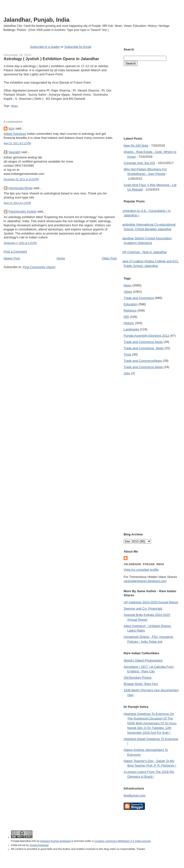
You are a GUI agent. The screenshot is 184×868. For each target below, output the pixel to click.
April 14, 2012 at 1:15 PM (17, 203)
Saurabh (14, 152)
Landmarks (131, 329)
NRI (126, 317)
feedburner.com (134, 795)
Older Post (109, 258)
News (14, 106)
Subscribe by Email (78, 47)
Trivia (127, 354)
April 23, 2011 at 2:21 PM (17, 143)
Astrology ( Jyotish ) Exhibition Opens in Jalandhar (51, 59)
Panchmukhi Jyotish (22, 211)
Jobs (127, 373)
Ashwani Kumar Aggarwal (56, 841)
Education (131, 304)
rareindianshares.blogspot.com (145, 581)
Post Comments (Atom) (39, 267)
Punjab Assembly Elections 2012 (146, 336)
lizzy (11, 128)
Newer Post (12, 258)
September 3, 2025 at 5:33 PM (20, 243)
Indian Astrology (15, 134)
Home (61, 258)
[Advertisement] (60, 278)
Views (128, 292)
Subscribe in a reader (45, 47)
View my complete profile (141, 570)
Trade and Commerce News (143, 361)
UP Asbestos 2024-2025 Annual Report (151, 602)
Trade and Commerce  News (144, 348)
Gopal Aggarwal (39, 845)
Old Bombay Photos (138, 678)
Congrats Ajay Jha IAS (139, 163)
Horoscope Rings (21, 188)
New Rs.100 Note (136, 146)
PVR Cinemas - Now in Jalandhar (143, 252)
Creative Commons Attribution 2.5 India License (123, 841)
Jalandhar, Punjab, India (36, 20)
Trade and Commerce (139, 298)
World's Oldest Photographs (143, 660)
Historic (129, 323)
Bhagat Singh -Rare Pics (141, 684)
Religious (130, 310)
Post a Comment (15, 252)
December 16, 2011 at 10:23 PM (21, 179)
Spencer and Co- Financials (143, 608)
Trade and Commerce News (143, 342)
